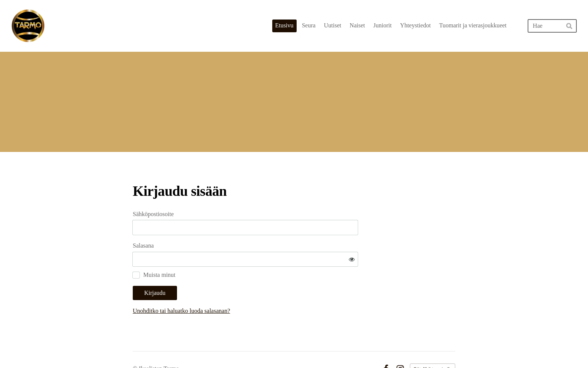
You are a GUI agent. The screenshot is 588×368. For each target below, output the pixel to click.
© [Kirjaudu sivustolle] (136, 346)
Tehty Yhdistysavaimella (433, 346)
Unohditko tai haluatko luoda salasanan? (253, 289)
